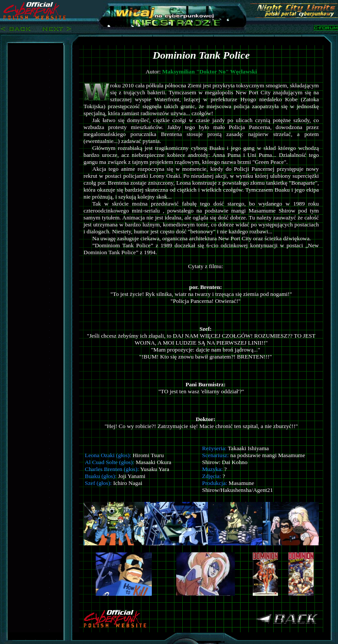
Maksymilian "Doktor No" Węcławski (210, 71)
